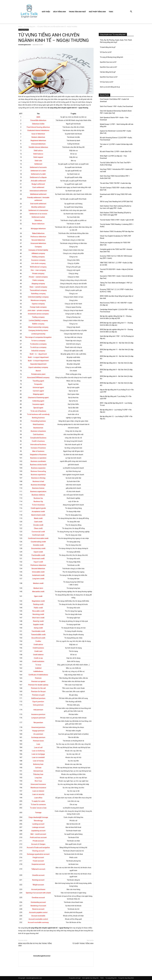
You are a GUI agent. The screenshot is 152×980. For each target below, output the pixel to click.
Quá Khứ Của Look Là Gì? (109, 67)
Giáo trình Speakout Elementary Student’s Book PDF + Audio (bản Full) (116, 112)
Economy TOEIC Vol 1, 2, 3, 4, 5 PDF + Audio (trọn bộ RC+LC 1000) (116, 291)
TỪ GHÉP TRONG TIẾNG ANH (83, 943)
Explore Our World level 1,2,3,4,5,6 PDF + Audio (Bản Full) (116, 132)
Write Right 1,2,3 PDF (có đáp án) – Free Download (113, 157)
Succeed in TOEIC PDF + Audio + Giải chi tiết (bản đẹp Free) (117, 277)
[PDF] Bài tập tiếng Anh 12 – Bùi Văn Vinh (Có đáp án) (117, 344)
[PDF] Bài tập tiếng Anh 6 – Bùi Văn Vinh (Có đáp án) (116, 364)
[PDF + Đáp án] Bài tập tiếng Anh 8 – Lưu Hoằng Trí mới (116, 404)
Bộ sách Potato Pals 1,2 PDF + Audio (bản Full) (116, 151)
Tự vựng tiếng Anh (30, 27)
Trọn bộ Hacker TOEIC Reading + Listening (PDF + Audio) (117, 225)
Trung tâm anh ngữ (77, 12)
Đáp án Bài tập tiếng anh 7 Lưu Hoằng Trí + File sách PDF (116, 397)
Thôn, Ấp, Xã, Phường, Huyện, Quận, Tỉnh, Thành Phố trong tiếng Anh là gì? (116, 41)
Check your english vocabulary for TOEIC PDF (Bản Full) (115, 244)
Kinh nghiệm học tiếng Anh (90, 978)
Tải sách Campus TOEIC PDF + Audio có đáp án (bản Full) (116, 189)
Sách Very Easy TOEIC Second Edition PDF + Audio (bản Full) (115, 177)
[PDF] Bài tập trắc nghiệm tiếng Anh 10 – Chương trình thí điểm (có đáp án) (116, 331)
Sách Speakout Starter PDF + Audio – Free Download (114, 119)
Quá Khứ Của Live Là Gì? (108, 62)
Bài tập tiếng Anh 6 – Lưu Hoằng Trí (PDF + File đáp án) (116, 411)
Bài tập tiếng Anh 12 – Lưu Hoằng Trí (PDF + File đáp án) (116, 418)
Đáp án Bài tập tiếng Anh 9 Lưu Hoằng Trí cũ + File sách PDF (117, 391)
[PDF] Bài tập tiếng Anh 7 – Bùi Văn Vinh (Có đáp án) (116, 384)
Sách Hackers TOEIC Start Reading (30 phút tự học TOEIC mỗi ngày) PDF (116, 214)
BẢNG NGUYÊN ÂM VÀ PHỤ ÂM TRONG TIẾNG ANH (35, 945)
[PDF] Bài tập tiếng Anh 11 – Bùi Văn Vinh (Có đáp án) (117, 351)
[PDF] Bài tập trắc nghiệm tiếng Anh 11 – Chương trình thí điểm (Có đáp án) (116, 324)
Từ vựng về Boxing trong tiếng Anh (112, 57)
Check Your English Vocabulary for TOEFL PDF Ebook (116, 237)
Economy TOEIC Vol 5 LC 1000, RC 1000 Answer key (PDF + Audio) (116, 257)
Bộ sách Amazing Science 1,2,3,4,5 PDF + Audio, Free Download (116, 139)
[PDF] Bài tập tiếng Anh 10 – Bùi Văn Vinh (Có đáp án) (117, 357)
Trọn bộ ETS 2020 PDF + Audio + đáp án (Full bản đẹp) (117, 270)
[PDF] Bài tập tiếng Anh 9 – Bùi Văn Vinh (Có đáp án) (116, 371)
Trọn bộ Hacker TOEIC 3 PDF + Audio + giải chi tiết (117, 220)
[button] (131, 12)
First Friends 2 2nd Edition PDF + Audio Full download (115, 100)
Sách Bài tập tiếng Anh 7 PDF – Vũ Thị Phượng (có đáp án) (117, 337)
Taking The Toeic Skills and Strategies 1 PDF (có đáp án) (116, 284)
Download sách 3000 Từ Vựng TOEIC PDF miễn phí (116, 195)
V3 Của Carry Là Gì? (107, 82)
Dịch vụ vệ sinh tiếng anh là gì (110, 87)
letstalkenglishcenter (25, 45)
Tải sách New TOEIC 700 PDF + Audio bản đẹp (115, 183)
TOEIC (111, 12)
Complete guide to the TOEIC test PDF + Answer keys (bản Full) (116, 250)
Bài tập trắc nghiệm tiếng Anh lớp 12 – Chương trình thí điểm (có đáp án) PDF (116, 317)
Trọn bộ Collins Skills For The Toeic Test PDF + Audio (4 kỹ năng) (116, 164)
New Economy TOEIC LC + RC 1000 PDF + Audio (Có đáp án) (116, 304)
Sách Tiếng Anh (59, 12)
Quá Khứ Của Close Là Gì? (109, 77)
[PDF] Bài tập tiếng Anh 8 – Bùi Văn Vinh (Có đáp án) (116, 377)
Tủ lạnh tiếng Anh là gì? (108, 47)
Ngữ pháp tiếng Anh (97, 12)
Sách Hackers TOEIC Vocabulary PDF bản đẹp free (117, 231)
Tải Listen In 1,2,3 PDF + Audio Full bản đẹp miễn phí (116, 145)
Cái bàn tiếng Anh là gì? (108, 72)
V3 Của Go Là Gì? (106, 52)
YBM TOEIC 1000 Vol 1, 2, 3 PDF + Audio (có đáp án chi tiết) (116, 264)
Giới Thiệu (46, 12)
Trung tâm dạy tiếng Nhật (126, 978)
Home (20, 27)
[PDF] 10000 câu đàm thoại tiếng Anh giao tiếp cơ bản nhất (117, 297)
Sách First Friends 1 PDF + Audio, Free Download (116, 106)
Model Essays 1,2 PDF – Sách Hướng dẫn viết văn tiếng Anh (117, 125)
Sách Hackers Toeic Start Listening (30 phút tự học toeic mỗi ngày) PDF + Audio (116, 207)
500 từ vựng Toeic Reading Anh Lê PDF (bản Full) (116, 202)
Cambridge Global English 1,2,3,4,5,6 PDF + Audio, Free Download (117, 311)
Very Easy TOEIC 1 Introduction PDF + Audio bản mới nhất (116, 170)
